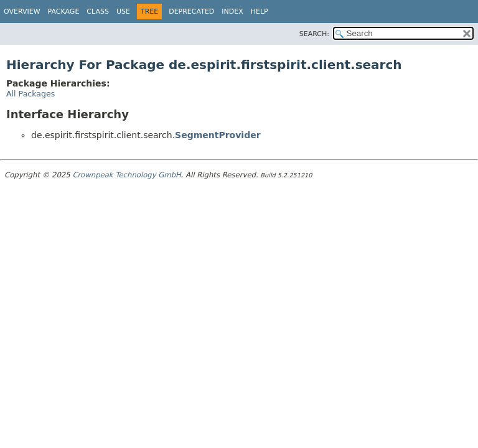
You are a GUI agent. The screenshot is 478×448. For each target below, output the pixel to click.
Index (232, 12)
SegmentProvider (218, 135)
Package (64, 12)
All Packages (30, 94)
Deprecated (191, 12)
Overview (22, 12)
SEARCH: (314, 34)
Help (260, 12)
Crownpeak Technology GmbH (126, 175)
